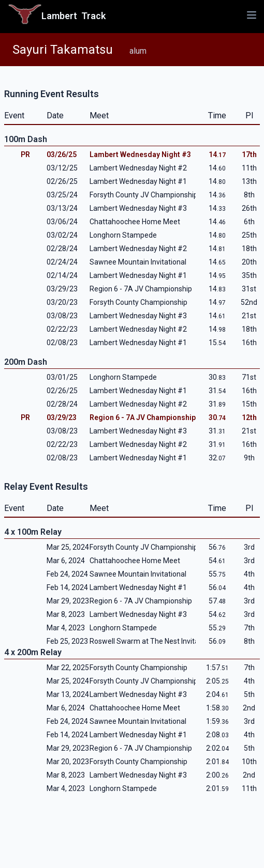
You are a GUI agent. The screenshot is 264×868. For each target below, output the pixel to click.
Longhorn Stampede (123, 235)
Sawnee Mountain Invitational (138, 262)
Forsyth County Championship (138, 302)
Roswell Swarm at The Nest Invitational (153, 641)
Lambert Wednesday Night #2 (138, 168)
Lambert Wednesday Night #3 (140, 154)
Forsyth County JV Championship (144, 195)
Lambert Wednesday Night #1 (138, 181)
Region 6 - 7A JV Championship (141, 289)
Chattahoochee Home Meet (135, 222)
